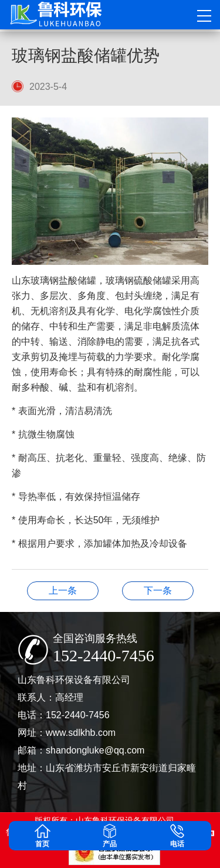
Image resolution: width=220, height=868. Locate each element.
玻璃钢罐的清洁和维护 (63, 591)
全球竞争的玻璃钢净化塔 (158, 591)
